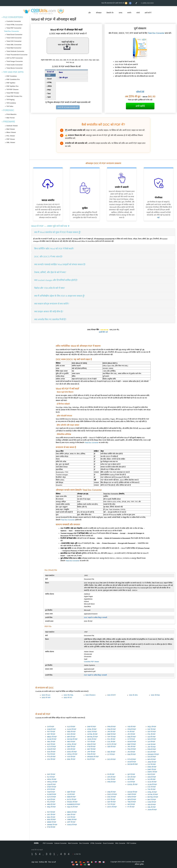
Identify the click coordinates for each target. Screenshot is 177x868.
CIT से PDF (131, 739)
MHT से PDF (91, 749)
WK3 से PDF (152, 739)
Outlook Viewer (12, 126)
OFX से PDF (132, 777)
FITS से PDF (51, 757)
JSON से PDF (92, 739)
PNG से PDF (112, 729)
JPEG (50, 86)
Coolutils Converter (14, 21)
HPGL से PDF (72, 744)
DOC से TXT (68, 698)
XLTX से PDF (52, 747)
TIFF (49, 97)
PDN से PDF (91, 754)
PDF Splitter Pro (12, 86)
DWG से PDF (152, 767)
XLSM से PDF (52, 739)
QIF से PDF (131, 774)
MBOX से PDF (52, 737)
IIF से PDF (131, 779)
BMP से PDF (112, 734)
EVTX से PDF (112, 744)
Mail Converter (73, 843)
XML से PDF (51, 742)
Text (49, 94)
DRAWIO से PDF (93, 757)
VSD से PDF (132, 727)
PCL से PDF (111, 739)
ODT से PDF (152, 732)
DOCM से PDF (132, 792)
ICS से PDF (131, 782)
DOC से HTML (68, 695)
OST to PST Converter (15, 58)
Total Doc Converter (11, 31)
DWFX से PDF (152, 772)
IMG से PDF (71, 742)
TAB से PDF (51, 792)
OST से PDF (51, 734)
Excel (50, 79)
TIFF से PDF (112, 737)
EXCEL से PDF (132, 784)
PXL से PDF (152, 734)
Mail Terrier (11, 118)
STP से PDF (51, 789)
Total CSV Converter (14, 41)
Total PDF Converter (14, 28)
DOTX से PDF (112, 807)
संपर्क (138, 13)
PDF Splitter (11, 83)
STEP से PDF (52, 787)
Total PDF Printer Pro (14, 96)
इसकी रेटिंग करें (103, 332)
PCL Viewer (11, 136)
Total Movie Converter (15, 68)
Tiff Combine (11, 103)
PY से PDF (131, 807)
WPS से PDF (132, 799)
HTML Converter (96, 843)
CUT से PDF (152, 764)
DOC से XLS (46, 695)
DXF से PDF (152, 729)
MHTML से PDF (92, 737)
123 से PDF (151, 742)
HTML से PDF (92, 729)
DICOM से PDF (72, 739)
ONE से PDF (112, 792)
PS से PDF (131, 732)
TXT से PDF (91, 742)
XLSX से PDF (72, 729)
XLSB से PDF (52, 794)
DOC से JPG (133, 695)
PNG (49, 90)
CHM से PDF (51, 729)
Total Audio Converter (15, 65)
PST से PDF (51, 732)
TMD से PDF (132, 802)
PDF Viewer (11, 139)
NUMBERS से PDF (74, 804)
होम (90, 13)
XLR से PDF (152, 737)
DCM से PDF (132, 742)
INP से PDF (131, 804)
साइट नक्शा (35, 862)
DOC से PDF (112, 797)
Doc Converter (84, 843)
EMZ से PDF (132, 737)
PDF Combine (12, 76)
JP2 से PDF (131, 734)
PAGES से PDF (72, 802)
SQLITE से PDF (72, 807)
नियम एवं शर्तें (52, 862)
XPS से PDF (71, 749)
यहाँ (158, 217)
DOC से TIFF (46, 698)
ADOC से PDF (92, 732)
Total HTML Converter (15, 25)
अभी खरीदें (140, 106)
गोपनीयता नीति (43, 862)
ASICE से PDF (72, 825)
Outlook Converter (60, 843)
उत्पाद (120, 13)
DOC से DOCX (91, 695)
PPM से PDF (132, 729)
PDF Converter (48, 843)
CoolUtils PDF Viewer (92, 662)
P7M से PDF (91, 747)
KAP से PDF (51, 744)
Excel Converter (108, 843)
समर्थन (129, 13)
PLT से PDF (51, 777)
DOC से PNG (155, 695)
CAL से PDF (111, 742)
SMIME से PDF (52, 825)
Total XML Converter (14, 45)
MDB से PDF (71, 797)
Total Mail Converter (14, 48)
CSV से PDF (51, 759)
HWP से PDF (132, 794)
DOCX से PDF (72, 752)
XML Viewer (11, 142)
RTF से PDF (111, 799)
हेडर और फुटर (64, 78)
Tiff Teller (10, 106)
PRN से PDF (112, 727)
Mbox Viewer (11, 132)
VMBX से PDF (72, 820)
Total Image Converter (15, 61)
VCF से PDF (71, 757)
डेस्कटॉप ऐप (110, 13)
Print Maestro (11, 114)
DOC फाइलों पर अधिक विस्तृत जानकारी (96, 618)
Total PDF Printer (13, 93)
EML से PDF (71, 759)
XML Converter (120, 843)
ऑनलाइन (99, 13)
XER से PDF (111, 747)
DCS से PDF (71, 734)
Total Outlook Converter (15, 51)
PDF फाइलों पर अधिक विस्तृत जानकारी (95, 675)
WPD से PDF (132, 797)
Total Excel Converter (14, 35)
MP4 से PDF (71, 737)
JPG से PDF (111, 732)
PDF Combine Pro (13, 79)
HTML (50, 82)
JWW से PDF (152, 762)
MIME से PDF (52, 822)
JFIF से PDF (91, 752)
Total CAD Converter (14, 38)
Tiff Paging (10, 100)
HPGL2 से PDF (72, 754)
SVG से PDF (51, 752)
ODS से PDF (152, 777)
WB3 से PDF (71, 732)
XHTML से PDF (92, 734)
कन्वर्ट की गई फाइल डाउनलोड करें (68, 107)
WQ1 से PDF (152, 727)
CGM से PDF (51, 749)
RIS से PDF (91, 759)
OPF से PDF (71, 822)
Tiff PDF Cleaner (12, 89)
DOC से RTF (112, 695)
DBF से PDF (71, 747)
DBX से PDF (71, 815)
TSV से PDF (51, 754)
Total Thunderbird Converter (17, 55)
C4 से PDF (51, 727)
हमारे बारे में (148, 13)
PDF (49, 75)
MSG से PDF (91, 744)
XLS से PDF (71, 727)
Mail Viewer (11, 129)
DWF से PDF (91, 727)
